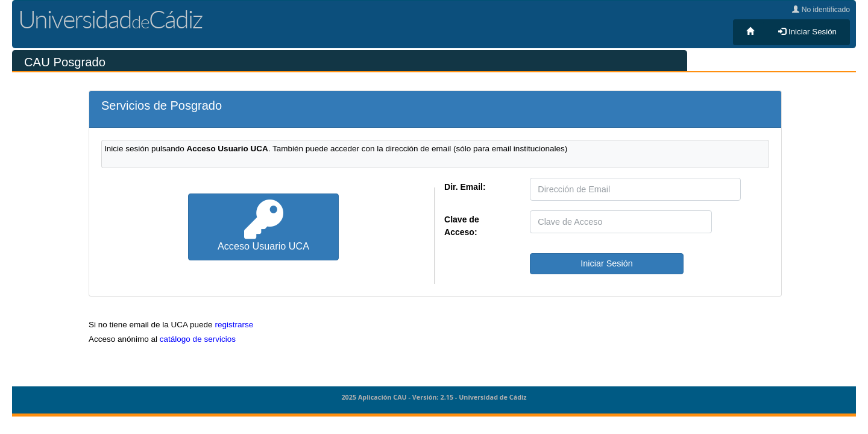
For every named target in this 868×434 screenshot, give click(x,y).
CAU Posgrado (65, 62)
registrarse (234, 325)
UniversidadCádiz (110, 19)
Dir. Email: (465, 187)
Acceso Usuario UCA (263, 226)
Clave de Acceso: (462, 226)
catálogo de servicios (198, 339)
